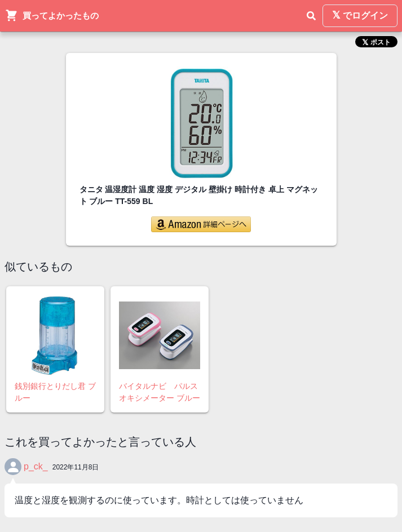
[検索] (311, 16)
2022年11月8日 (76, 467)
